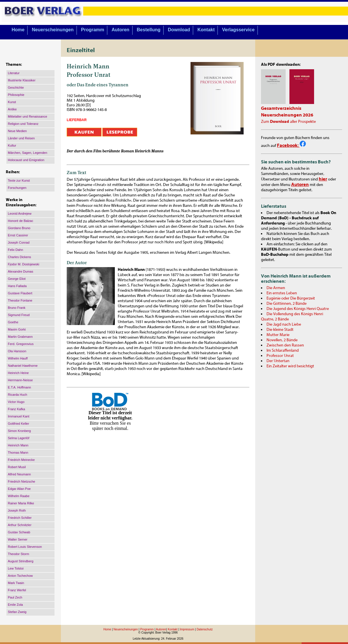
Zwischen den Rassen (285, 345)
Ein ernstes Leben (282, 293)
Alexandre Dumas (20, 271)
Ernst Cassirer (18, 235)
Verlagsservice (238, 30)
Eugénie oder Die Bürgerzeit (291, 298)
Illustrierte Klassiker (22, 80)
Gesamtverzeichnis (281, 108)
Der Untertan (278, 361)
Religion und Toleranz (23, 124)
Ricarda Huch (18, 395)
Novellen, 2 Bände (282, 340)
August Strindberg (21, 561)
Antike (12, 109)
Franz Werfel (17, 590)
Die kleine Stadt (280, 330)
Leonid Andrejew (20, 214)
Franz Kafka (16, 409)
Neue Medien (17, 131)
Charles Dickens (19, 257)
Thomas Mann (18, 453)
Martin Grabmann (20, 337)
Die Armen (276, 288)
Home (18, 30)
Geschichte (16, 87)
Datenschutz (205, 629)
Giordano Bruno (19, 228)
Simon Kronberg (19, 431)
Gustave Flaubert (20, 293)
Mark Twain (16, 583)
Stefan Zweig (17, 612)
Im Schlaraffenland (283, 351)
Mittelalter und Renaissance (28, 116)
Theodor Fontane (20, 300)
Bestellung (149, 30)
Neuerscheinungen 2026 (287, 115)
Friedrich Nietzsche (21, 481)
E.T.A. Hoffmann (19, 387)
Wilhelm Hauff (18, 358)
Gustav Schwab (19, 532)
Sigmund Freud (19, 315)
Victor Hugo (16, 402)
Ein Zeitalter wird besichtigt (290, 366)
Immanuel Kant (19, 416)
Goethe (13, 322)
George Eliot (17, 279)
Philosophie (16, 95)
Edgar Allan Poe (19, 489)
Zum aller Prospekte (288, 122)
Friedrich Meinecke (21, 460)
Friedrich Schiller (20, 518)
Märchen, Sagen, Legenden (28, 153)
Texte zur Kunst (19, 180)
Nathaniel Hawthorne (23, 366)
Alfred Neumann (19, 474)
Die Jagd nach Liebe (284, 324)
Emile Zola (15, 605)
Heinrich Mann (18, 445)
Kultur (12, 145)
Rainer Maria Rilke (21, 503)
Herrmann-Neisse (20, 380)
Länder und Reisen (21, 138)
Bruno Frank (17, 308)
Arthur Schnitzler (20, 525)
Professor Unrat (280, 356)
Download (179, 30)
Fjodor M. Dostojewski (23, 264)
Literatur (14, 73)
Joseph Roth (17, 510)
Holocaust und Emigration (26, 160)
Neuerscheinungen (53, 30)
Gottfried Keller (18, 424)
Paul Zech (15, 597)
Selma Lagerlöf (19, 438)
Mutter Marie (278, 335)
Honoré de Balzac (20, 221)
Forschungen (17, 188)
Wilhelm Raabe (19, 496)
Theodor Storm (18, 554)
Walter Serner (18, 539)
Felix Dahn (16, 250)
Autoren (120, 30)
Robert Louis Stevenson (25, 547)
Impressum (187, 629)
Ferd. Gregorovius (21, 344)
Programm (93, 30)
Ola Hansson (17, 351)
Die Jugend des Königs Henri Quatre (298, 309)
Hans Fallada (17, 286)
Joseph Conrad (19, 242)
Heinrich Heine (18, 373)
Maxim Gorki (17, 329)
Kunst (12, 102)
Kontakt (206, 30)
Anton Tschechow (20, 576)
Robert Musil (17, 467)
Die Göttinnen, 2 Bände (287, 304)
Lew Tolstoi (16, 568)
